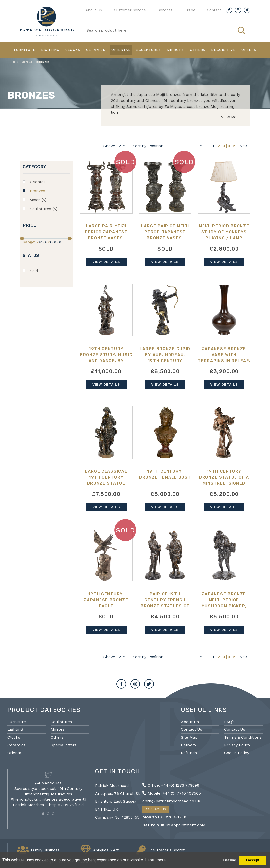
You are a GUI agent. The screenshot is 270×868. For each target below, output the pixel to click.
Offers (249, 50)
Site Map (189, 737)
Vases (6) (38, 200)
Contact (214, 10)
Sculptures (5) (44, 209)
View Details (106, 262)
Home (12, 62)
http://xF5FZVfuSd (66, 805)
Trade (190, 10)
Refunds (189, 753)
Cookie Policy (237, 753)
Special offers (64, 745)
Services (165, 10)
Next (245, 146)
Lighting (50, 50)
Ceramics (96, 50)
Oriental (121, 50)
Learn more (155, 860)
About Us (94, 10)
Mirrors (175, 50)
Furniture (25, 50)
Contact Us (191, 729)
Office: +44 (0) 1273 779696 (171, 785)
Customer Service (130, 10)
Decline (229, 860)
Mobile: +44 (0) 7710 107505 (172, 793)
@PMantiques (48, 783)
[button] (43, 814)
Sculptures (149, 50)
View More (231, 117)
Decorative (223, 50)
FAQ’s (229, 722)
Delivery (188, 745)
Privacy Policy (237, 745)
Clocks (73, 50)
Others (198, 50)
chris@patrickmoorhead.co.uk (171, 801)
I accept (253, 860)
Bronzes (37, 191)
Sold (34, 271)
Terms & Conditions (243, 737)
